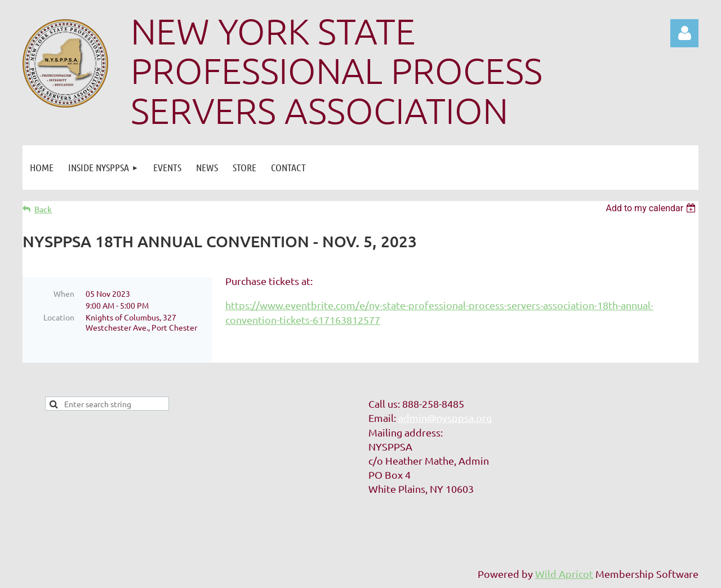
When (64, 293)
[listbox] (652, 208)
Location (59, 317)
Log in (684, 33)
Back (43, 209)
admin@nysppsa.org (445, 418)
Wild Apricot (564, 574)
